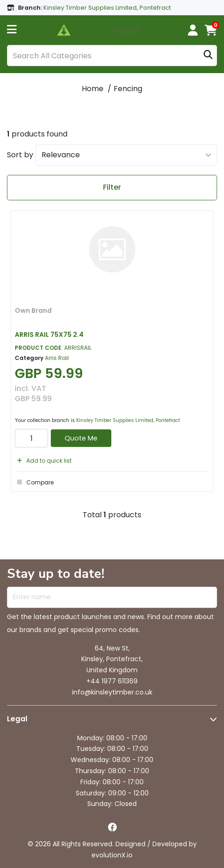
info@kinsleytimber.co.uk (112, 692)
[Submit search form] (208, 56)
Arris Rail (57, 358)
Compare (34, 482)
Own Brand (33, 310)
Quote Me (81, 438)
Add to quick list (43, 461)
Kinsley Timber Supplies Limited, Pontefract (128, 420)
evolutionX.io (112, 855)
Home (93, 89)
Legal (17, 719)
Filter (112, 187)
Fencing (128, 89)
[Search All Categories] (112, 56)
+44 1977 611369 (112, 681)
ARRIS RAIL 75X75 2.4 (49, 335)
